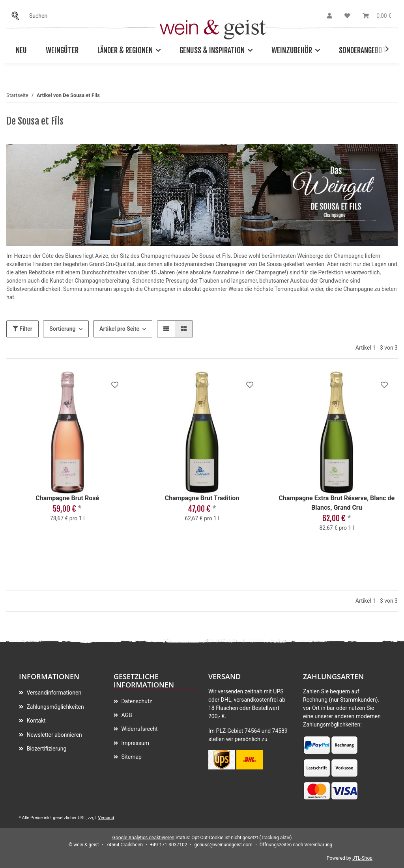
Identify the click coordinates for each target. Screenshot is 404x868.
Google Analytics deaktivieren (143, 838)
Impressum (135, 743)
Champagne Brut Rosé (67, 498)
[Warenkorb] (377, 16)
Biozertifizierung (46, 749)
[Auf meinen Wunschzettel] (115, 385)
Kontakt (36, 721)
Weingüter (62, 50)
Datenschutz (136, 701)
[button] (329, 16)
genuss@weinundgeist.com (223, 845)
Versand (106, 818)
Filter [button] (22, 329)
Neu (21, 50)
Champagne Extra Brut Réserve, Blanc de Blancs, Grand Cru (337, 503)
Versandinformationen (53, 693)
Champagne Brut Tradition (202, 498)
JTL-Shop (362, 858)
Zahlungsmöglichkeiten (55, 707)
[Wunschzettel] (347, 16)
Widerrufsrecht (139, 729)
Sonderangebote (364, 50)
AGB (126, 715)
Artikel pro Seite (119, 329)
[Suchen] (17, 16)
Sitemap (131, 757)
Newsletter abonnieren (54, 735)
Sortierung (62, 329)
